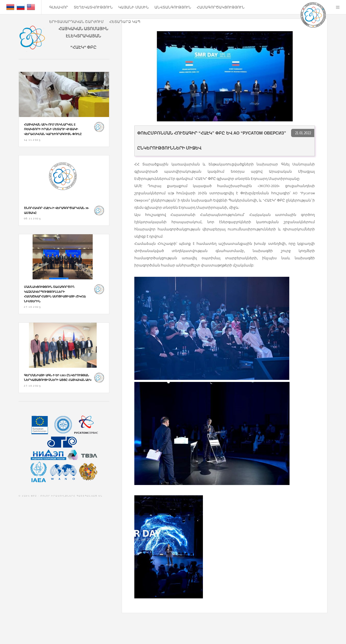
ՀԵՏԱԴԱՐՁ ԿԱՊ (125, 22)
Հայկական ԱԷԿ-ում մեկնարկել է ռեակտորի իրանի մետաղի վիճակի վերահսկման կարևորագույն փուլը (53, 129)
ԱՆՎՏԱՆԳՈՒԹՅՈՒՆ (173, 7)
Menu (338, 7)
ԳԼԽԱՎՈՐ (59, 7)
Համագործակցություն (221, 7)
